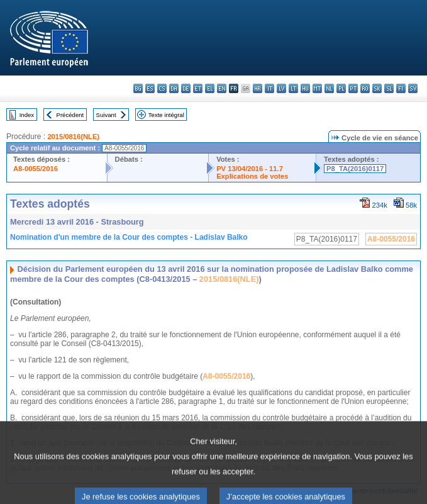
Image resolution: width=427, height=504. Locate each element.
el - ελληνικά (210, 88)
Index (27, 115)
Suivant (106, 115)
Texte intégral (166, 115)
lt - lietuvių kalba (293, 88)
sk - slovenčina (377, 88)
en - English (222, 88)
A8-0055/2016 (36, 169)
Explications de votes (252, 176)
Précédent (70, 115)
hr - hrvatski (258, 88)
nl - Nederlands (329, 88)
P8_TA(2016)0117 (355, 169)
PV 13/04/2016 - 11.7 (250, 169)
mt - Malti (317, 88)
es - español (150, 88)
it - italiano (269, 88)
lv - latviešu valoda (281, 88)
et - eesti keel (198, 88)
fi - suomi (401, 88)
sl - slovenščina (389, 88)
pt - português (353, 88)
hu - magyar (305, 88)
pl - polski (341, 88)
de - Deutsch (186, 88)
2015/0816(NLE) (73, 137)
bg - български (138, 88)
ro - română (365, 88)
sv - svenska (413, 88)
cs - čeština (162, 88)
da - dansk (174, 88)
